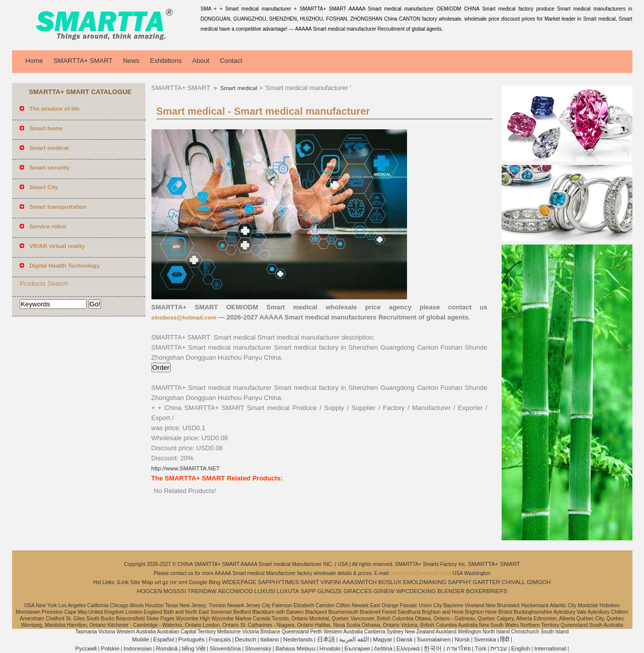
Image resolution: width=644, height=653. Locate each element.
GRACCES (358, 591)
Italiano (269, 639)
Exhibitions (166, 61)
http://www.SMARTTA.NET (186, 468)
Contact (231, 61)
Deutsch (246, 639)
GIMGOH (539, 582)
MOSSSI (175, 591)
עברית (499, 648)
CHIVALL (513, 582)
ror (174, 582)
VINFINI (331, 582)
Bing (215, 582)
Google (198, 582)
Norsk (462, 639)
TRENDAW (202, 591)
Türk (481, 648)
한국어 (433, 648)
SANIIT (310, 582)
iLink (123, 582)
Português (191, 639)
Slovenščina (225, 648)
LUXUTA (288, 591)
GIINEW (384, 591)
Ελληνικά (408, 648)
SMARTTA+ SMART (83, 61)
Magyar (382, 639)
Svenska (485, 639)
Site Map (142, 582)
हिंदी (505, 639)
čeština (383, 648)
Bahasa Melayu (295, 648)
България (357, 648)
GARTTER (487, 582)
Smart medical (238, 88)
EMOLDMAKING (425, 582)
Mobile (140, 639)
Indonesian (137, 648)
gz (166, 582)
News (132, 61)
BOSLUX (390, 582)
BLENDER (451, 591)
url (158, 582)
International (550, 648)
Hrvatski (330, 648)
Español (164, 639)
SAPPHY (460, 582)
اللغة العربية (354, 639)
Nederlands (298, 639)
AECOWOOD (235, 591)
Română (167, 648)
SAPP (308, 591)
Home (34, 61)
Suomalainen (433, 639)
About (201, 61)
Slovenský (258, 648)
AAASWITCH (359, 582)
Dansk (405, 639)
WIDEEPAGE (239, 582)
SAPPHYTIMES (278, 582)
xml (183, 582)
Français (220, 639)
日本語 (326, 639)
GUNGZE (330, 591)
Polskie (110, 648)
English (521, 648)
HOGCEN (149, 591)
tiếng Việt (194, 648)
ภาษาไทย (459, 648)
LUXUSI (265, 591)
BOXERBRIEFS (487, 591)
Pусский (86, 648)
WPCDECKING (416, 591)
